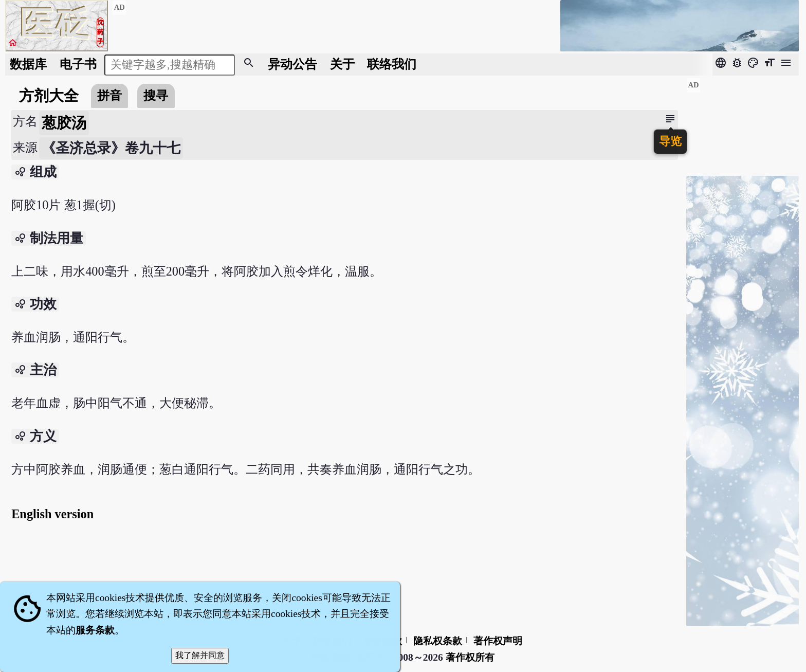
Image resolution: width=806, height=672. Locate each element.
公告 (292, 64)
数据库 (28, 64)
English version (52, 514)
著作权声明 (498, 641)
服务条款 (95, 630)
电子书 (78, 64)
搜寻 (156, 95)
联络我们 (392, 64)
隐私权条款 (438, 641)
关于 (342, 64)
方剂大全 (49, 96)
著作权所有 (470, 657)
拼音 (109, 95)
